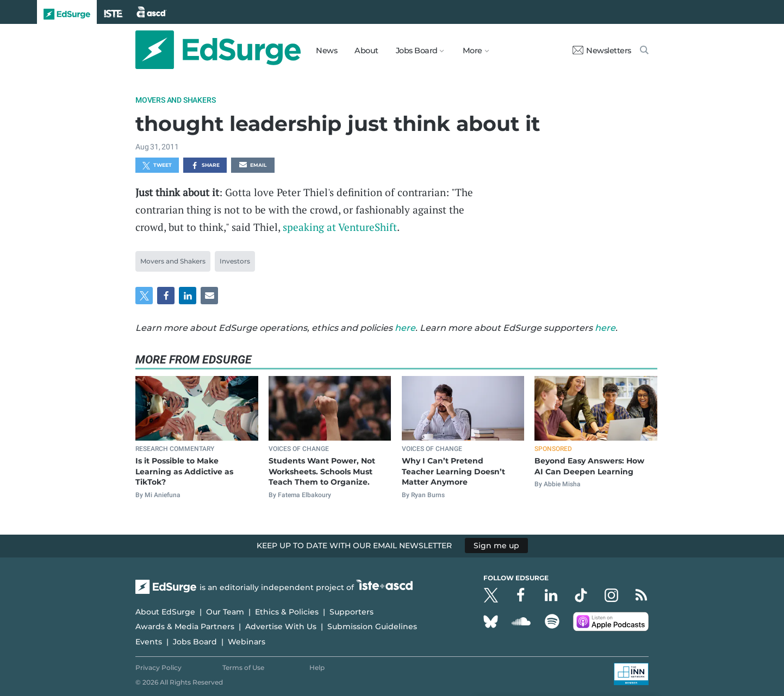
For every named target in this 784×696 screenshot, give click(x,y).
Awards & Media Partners (185, 626)
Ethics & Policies (287, 612)
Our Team (225, 612)
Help (317, 667)
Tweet (157, 166)
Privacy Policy (158, 667)
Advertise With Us (281, 626)
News (326, 51)
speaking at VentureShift (340, 227)
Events (149, 642)
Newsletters (602, 51)
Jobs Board (195, 642)
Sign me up (496, 545)
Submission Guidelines (372, 626)
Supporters (351, 612)
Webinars (247, 642)
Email (253, 166)
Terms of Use (243, 667)
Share (205, 166)
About (366, 51)
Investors (235, 261)
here (405, 328)
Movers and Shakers (175, 100)
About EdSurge (165, 612)
